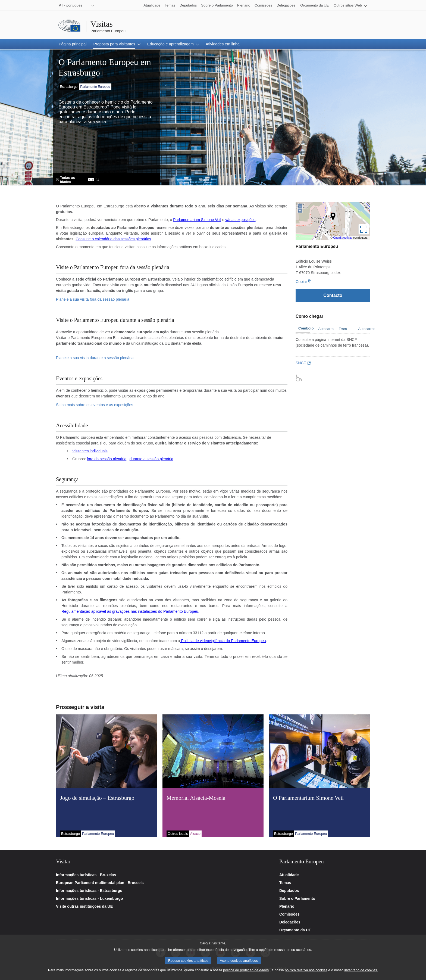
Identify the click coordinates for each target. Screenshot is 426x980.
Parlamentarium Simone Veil (197, 220)
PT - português (70, 5)
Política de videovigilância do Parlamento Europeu (223, 641)
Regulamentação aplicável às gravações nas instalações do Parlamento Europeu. (130, 611)
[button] (350, 5)
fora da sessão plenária (107, 459)
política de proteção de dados (246, 972)
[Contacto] (333, 295)
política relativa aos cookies (306, 972)
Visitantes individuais (90, 451)
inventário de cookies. (361, 972)
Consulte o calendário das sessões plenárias (113, 239)
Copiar (301, 282)
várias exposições (240, 220)
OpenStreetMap (343, 238)
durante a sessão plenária (151, 459)
